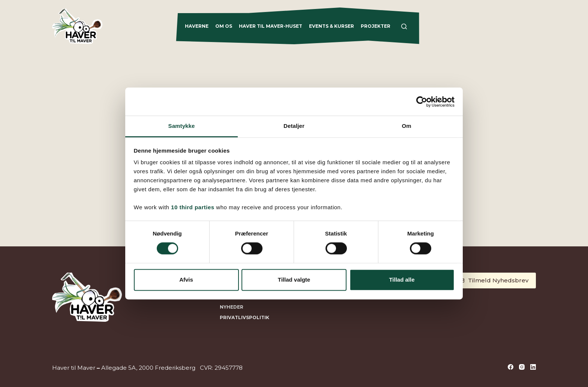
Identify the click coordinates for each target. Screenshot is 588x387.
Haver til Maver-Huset (271, 26)
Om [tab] (406, 126)
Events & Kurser (331, 26)
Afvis (186, 280)
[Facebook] (511, 367)
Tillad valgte (294, 280)
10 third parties (193, 207)
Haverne (197, 26)
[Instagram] (522, 367)
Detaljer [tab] (294, 126)
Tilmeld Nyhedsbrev (494, 280)
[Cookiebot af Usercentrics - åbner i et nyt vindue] (422, 102)
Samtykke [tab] (182, 126)
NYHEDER (232, 307)
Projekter (376, 26)
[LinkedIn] (533, 367)
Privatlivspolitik (244, 317)
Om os (224, 26)
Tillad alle (402, 280)
